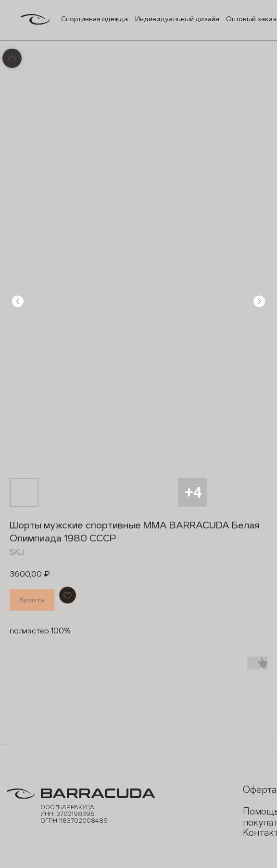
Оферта (260, 790)
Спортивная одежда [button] (94, 19)
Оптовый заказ (251, 19)
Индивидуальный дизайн (177, 19)
